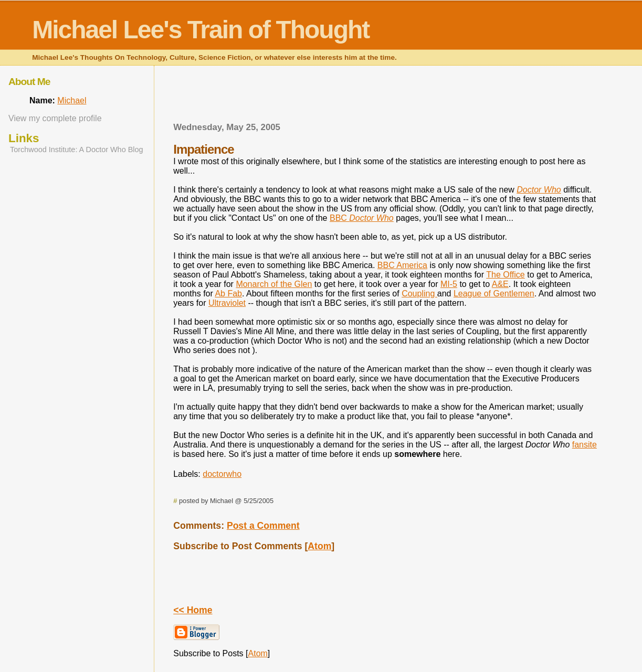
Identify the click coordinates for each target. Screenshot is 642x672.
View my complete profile (55, 118)
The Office (506, 275)
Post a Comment (263, 526)
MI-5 (449, 284)
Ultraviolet (227, 303)
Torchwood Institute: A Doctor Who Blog (77, 150)
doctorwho (222, 474)
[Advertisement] (385, 97)
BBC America (402, 265)
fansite (585, 445)
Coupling (419, 294)
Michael (72, 100)
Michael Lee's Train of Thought (201, 30)
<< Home (193, 610)
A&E (500, 284)
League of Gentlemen (494, 294)
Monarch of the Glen (274, 284)
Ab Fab (228, 294)
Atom (319, 546)
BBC (362, 218)
